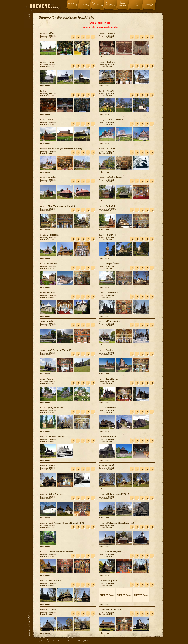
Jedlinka (111, 62)
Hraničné (112, 437)
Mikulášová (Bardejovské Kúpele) (65, 148)
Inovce (52, 465)
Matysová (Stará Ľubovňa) (121, 523)
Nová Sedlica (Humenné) (61, 552)
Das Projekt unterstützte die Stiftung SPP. (73, 641)
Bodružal (110, 206)
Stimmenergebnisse (100, 23)
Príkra (50, 379)
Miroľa (50, 321)
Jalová (111, 465)
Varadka (52, 177)
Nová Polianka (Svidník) (59, 350)
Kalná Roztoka (56, 494)
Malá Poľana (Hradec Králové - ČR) (66, 523)
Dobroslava (53, 235)
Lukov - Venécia (115, 120)
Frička (51, 33)
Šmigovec (112, 581)
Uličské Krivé (114, 609)
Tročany (111, 148)
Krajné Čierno (113, 264)
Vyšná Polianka (114, 177)
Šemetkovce (112, 379)
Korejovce (52, 264)
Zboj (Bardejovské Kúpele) (61, 206)
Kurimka (51, 293)
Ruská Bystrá (114, 552)
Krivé (51, 120)
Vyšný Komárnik (55, 408)
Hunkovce (111, 235)
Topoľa (52, 609)
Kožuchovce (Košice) (118, 494)
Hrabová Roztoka (57, 437)
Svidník (102, 206)
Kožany (110, 91)
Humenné (102, 408)
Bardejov (43, 33)
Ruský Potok (55, 581)
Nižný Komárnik (114, 321)
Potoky (109, 350)
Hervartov (112, 33)
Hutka (51, 62)
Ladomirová (112, 293)
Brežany (111, 408)
